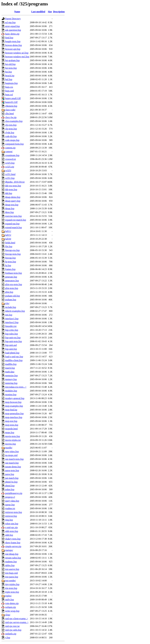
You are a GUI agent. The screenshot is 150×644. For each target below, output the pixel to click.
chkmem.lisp (11, 106)
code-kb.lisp (11, 136)
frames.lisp (10, 269)
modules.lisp (11, 391)
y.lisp (8, 638)
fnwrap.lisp (10, 258)
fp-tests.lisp (11, 262)
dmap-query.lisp (13, 201)
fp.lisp (8, 265)
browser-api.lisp (13, 49)
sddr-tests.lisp (12, 531)
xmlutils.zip (11, 634)
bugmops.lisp (11, 83)
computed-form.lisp (14, 144)
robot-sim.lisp (12, 524)
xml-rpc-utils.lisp (13, 630)
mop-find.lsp (11, 410)
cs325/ (8, 170)
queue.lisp (10, 505)
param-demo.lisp (13, 467)
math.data (10, 372)
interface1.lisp (12, 319)
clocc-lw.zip (11, 117)
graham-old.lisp (13, 296)
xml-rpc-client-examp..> (17, 619)
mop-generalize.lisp (14, 413)
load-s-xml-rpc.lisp (14, 357)
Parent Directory (13, 19)
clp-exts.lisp (11, 125)
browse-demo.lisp (13, 45)
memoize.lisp (11, 376)
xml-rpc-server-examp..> (17, 622)
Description (59, 12)
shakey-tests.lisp (13, 539)
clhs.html (9, 114)
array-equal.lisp (12, 26)
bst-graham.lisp (12, 60)
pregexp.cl (10, 497)
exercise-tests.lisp (13, 216)
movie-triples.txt (13, 440)
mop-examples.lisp (14, 406)
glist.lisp (9, 292)
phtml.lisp (10, 486)
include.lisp (11, 307)
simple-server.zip (13, 546)
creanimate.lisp (12, 155)
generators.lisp (12, 281)
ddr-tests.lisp (11, 189)
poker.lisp (10, 489)
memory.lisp (11, 379)
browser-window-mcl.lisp (17, 57)
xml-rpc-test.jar (12, 626)
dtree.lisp (9, 212)
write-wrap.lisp (12, 611)
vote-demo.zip (12, 603)
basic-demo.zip (12, 34)
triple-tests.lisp (12, 592)
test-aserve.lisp (12, 569)
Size (50, 12)
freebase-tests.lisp (13, 273)
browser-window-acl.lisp (17, 53)
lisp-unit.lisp (11, 349)
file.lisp (9, 246)
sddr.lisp (9, 535)
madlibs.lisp (11, 364)
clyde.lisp (10, 133)
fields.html (10, 243)
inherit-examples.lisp (15, 311)
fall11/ (8, 231)
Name (17, 12)
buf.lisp (9, 79)
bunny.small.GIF (13, 98)
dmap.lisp (10, 208)
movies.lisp (10, 444)
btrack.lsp (10, 76)
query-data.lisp (12, 501)
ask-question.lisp (13, 30)
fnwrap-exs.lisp (12, 250)
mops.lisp (10, 432)
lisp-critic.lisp (12, 330)
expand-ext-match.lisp (16, 220)
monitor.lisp (11, 395)
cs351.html (10, 174)
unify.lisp (10, 600)
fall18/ (8, 239)
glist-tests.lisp (12, 288)
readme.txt (10, 508)
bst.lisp (8, 72)
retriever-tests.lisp (14, 512)
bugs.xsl (9, 95)
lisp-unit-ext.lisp (13, 338)
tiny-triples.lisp (12, 584)
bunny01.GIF (11, 102)
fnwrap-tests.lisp (13, 254)
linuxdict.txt (11, 326)
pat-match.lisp (12, 478)
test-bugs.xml (11, 573)
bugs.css (9, 87)
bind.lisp (9, 38)
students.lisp (11, 562)
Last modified (38, 12)
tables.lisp (10, 565)
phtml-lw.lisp (11, 482)
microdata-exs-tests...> (16, 387)
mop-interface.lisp (14, 417)
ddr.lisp (9, 193)
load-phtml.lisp (12, 353)
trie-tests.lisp (11, 588)
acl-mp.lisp (10, 22)
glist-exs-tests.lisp (14, 284)
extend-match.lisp (13, 227)
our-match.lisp (12, 463)
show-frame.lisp (13, 543)
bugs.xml (9, 91)
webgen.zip (10, 607)
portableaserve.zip (14, 493)
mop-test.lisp (11, 421)
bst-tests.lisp (11, 68)
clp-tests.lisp (11, 129)
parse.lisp (10, 474)
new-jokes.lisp (12, 451)
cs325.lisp (10, 163)
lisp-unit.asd (11, 345)
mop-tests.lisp (12, 425)
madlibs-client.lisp (14, 360)
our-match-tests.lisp (14, 459)
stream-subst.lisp (13, 558)
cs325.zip (10, 167)
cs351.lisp (10, 178)
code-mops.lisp (12, 140)
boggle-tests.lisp (13, 41)
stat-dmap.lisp (12, 554)
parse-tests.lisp (12, 470)
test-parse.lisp (12, 577)
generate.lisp (11, 277)
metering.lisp (11, 383)
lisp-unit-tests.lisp (13, 341)
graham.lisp (11, 300)
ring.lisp (9, 520)
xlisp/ (8, 615)
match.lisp (10, 368)
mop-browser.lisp (13, 402)
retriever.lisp (11, 516)
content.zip (10, 148)
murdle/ (9, 448)
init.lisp (9, 315)
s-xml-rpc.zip (11, 527)
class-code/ (10, 110)
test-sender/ (11, 581)
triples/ (8, 596)
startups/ (9, 550)
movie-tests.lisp (13, 436)
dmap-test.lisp (12, 205)
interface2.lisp (12, 322)
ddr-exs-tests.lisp (13, 186)
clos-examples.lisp (14, 121)
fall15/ (8, 235)
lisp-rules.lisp (11, 334)
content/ (9, 152)
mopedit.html (11, 429)
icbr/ (7, 303)
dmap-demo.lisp (13, 197)
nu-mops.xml (11, 455)
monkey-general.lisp (15, 398)
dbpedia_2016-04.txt (15, 182)
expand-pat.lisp (12, 224)
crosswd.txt (10, 159)
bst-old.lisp (10, 64)
